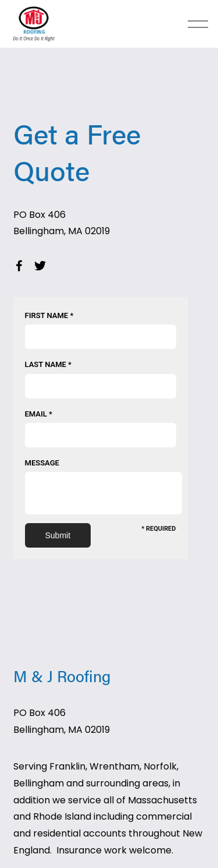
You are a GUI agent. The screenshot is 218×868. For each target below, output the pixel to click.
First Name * (49, 315)
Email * (39, 414)
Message (42, 463)
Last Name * (48, 364)
